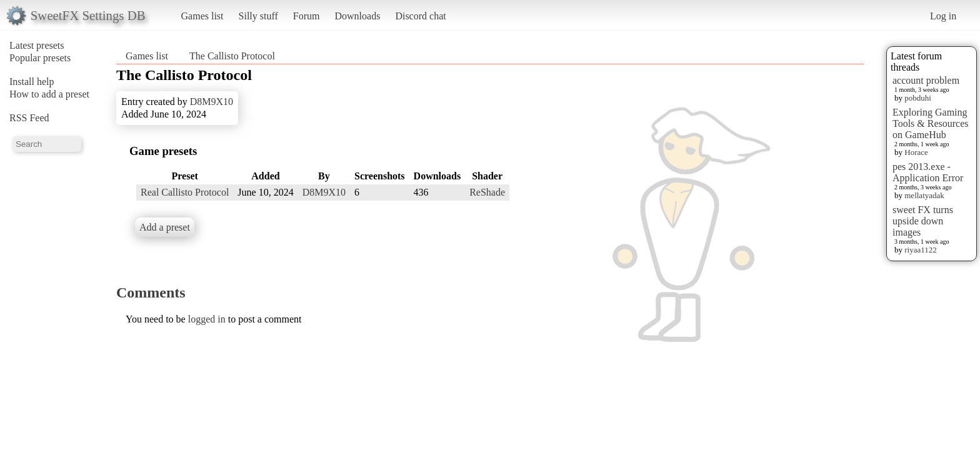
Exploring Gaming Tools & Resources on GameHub (931, 123)
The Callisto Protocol (232, 56)
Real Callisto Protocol (185, 192)
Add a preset (165, 227)
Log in (943, 16)
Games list (202, 16)
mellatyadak (924, 195)
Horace (916, 152)
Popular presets (40, 58)
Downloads (357, 16)
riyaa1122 (921, 250)
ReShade (487, 192)
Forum (307, 16)
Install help (32, 82)
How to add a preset (49, 94)
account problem (926, 80)
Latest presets (37, 45)
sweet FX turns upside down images (923, 221)
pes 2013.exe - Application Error (928, 172)
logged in (207, 319)
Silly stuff (258, 16)
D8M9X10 (212, 102)
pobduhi (918, 98)
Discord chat (420, 16)
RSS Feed (29, 118)
